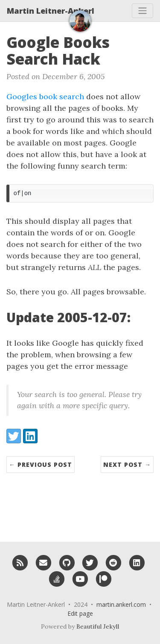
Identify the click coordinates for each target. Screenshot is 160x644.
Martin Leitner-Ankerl (51, 11)
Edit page (80, 613)
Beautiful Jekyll (98, 626)
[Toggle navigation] (143, 11)
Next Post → (127, 464)
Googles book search (45, 96)
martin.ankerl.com (121, 604)
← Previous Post (41, 464)
